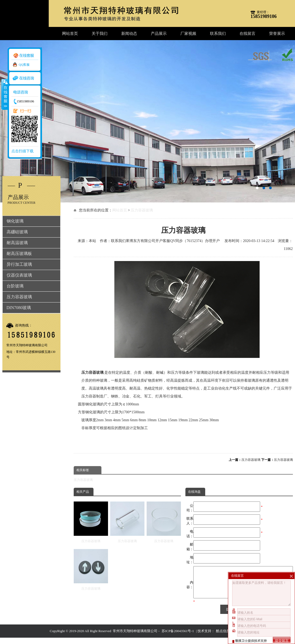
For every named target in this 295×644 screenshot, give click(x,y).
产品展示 (159, 34)
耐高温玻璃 (17, 243)
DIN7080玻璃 (19, 308)
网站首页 (70, 34)
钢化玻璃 (15, 221)
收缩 (4, 94)
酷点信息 (223, 637)
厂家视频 (188, 34)
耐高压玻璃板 (19, 254)
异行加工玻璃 (19, 264)
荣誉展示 (277, 34)
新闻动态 (129, 34)
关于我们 (100, 34)
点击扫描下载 (22, 151)
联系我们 (218, 34)
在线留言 (247, 34)
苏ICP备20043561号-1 (178, 637)
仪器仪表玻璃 (19, 275)
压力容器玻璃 (142, 210)
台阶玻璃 (15, 286)
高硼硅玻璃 (17, 232)
